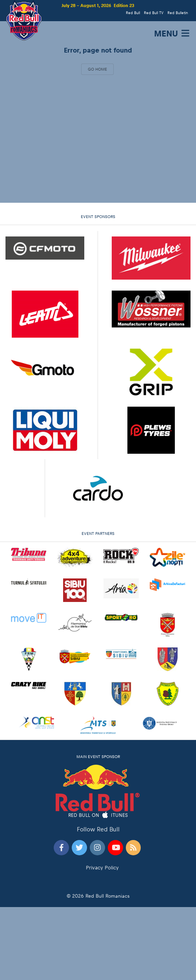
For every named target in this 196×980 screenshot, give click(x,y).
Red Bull (133, 13)
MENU (172, 34)
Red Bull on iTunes (98, 815)
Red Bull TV (154, 13)
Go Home (97, 69)
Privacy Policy (102, 868)
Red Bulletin (178, 13)
